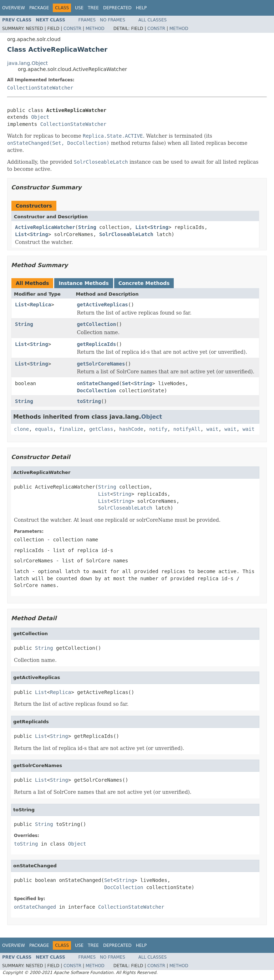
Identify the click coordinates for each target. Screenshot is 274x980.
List (141, 227)
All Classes (153, 20)
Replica (40, 305)
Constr (72, 29)
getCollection (97, 324)
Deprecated (117, 8)
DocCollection (97, 391)
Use (79, 8)
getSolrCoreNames (101, 364)
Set (126, 383)
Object (40, 117)
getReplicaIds (97, 344)
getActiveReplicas (103, 305)
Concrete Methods (144, 283)
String (87, 227)
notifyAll (187, 429)
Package (39, 8)
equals (44, 429)
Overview (14, 8)
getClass (101, 429)
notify (158, 429)
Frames (87, 20)
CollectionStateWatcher (40, 88)
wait (213, 429)
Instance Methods (83, 283)
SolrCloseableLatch (126, 234)
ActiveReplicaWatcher (45, 227)
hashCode (131, 429)
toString (89, 401)
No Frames (113, 20)
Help (141, 8)
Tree (93, 8)
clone (21, 429)
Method (95, 29)
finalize (71, 429)
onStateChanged (98, 383)
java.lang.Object (27, 63)
